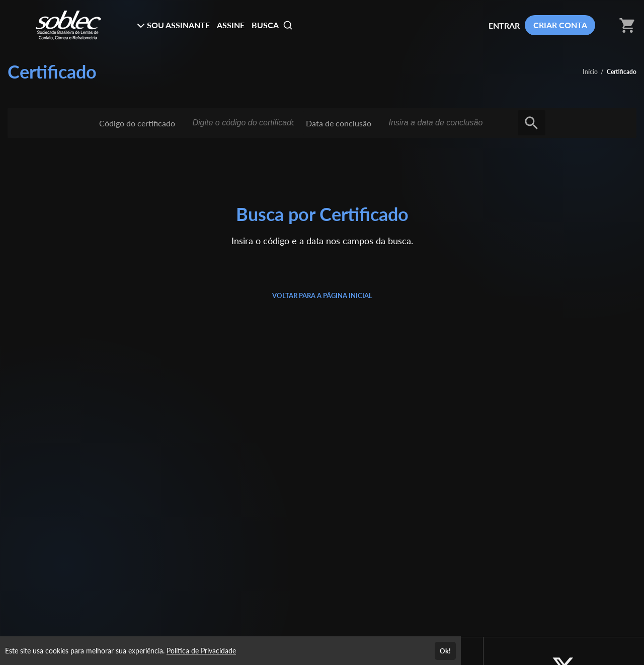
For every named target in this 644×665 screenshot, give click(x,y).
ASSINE (231, 25)
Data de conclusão (339, 123)
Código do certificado (137, 123)
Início (590, 72)
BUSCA (272, 25)
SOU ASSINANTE (173, 25)
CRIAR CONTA (560, 25)
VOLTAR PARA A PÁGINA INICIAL (322, 295)
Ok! (445, 651)
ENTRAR (504, 25)
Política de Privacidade (201, 651)
